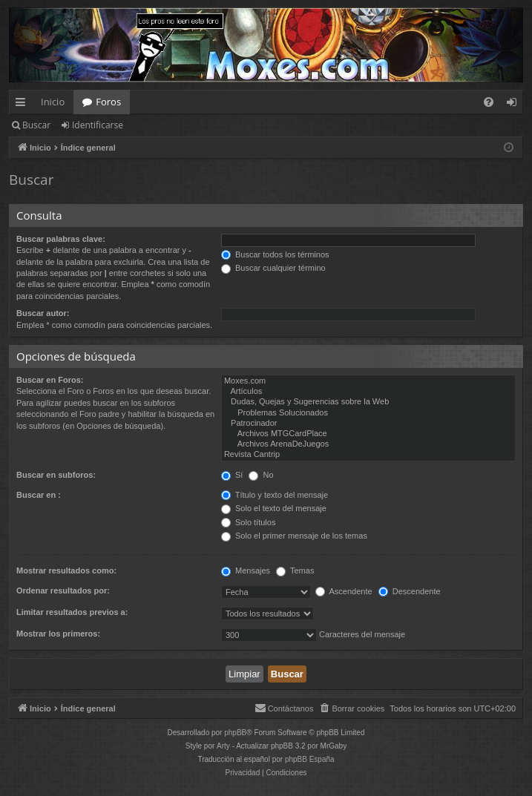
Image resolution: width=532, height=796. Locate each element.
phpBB (235, 733)
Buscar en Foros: (50, 380)
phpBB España (310, 759)
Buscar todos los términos (275, 254)
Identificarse (98, 125)
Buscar (36, 125)
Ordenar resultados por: (63, 591)
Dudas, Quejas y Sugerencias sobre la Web (368, 402)
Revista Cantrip (368, 455)
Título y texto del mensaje (275, 495)
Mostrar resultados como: (66, 570)
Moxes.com (368, 381)
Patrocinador (368, 424)
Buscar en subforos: (56, 475)
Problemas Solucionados (368, 413)
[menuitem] (489, 102)
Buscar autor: (43, 313)
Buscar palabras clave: (61, 239)
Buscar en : (39, 495)
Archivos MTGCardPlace (368, 434)
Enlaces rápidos (23, 105)
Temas (295, 570)
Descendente (410, 591)
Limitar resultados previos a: (72, 612)
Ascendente (344, 591)
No (261, 475)
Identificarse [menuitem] (515, 105)
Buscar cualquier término (273, 268)
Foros (108, 102)
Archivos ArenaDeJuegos (368, 444)
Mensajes (246, 570)
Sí (232, 475)
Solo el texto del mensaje (274, 508)
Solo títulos (248, 522)
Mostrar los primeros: (58, 634)
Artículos (368, 392)
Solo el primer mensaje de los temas (294, 536)
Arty (223, 746)
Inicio (53, 102)
